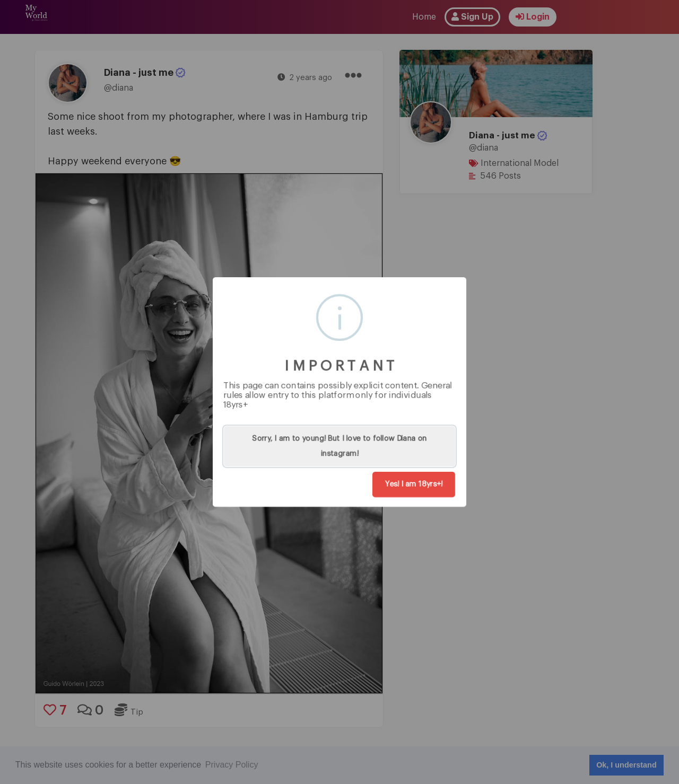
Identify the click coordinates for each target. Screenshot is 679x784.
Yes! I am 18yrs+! (414, 485)
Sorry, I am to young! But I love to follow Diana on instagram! (340, 446)
